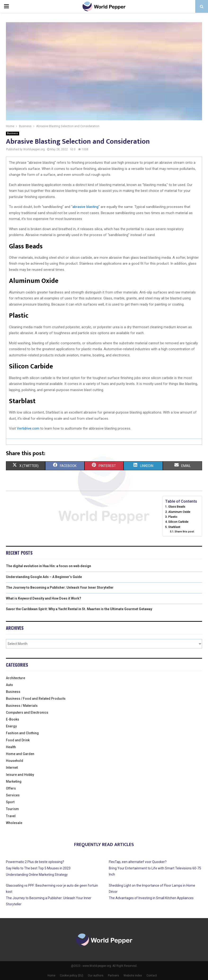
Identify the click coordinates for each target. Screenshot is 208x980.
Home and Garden (20, 754)
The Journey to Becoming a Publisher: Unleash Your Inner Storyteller (60, 587)
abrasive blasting (85, 207)
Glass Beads (177, 507)
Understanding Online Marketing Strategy (37, 875)
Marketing (14, 781)
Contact (152, 976)
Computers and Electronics (27, 712)
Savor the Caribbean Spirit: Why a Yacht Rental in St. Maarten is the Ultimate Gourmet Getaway (79, 609)
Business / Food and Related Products (36, 699)
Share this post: (185, 531)
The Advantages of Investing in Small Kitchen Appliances (151, 898)
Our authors (96, 976)
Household (15, 761)
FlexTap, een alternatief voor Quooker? (138, 862)
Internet (12, 768)
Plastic (173, 517)
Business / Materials (22, 706)
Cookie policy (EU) (72, 976)
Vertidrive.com (28, 428)
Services (13, 795)
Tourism (12, 809)
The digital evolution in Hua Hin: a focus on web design (49, 566)
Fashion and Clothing (22, 733)
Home (51, 976)
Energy (11, 726)
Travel (11, 816)
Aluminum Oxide (179, 512)
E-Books (13, 719)
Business (13, 133)
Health (11, 747)
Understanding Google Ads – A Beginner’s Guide (44, 577)
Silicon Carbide (178, 522)
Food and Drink (18, 740)
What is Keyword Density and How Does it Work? (44, 598)
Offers (11, 788)
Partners (113, 976)
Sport (10, 802)
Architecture (15, 678)
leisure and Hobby (20, 775)
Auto (9, 685)
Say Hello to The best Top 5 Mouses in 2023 (38, 868)
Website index (133, 976)
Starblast (174, 527)
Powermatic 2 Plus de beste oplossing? (35, 862)
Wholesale (14, 823)
